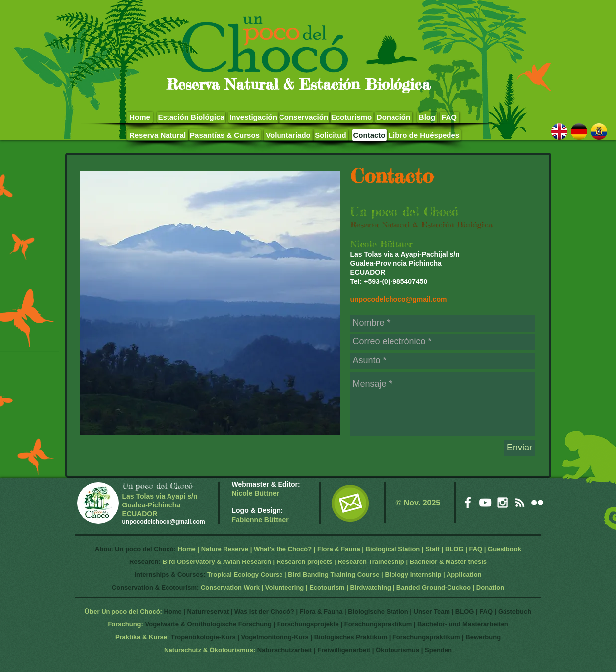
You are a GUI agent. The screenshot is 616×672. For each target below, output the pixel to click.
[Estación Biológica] (191, 117)
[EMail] (350, 503)
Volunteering (284, 588)
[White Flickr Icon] (537, 503)
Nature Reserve (225, 549)
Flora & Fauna (339, 549)
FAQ (476, 549)
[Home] (140, 117)
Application (464, 575)
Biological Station (393, 549)
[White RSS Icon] (520, 503)
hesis (478, 562)
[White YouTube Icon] (485, 503)
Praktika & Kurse (141, 637)
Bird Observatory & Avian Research (218, 562)
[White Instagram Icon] (503, 503)
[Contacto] (369, 135)
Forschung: (125, 624)
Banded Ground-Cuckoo (434, 588)
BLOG (454, 549)
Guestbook (504, 549)
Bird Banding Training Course (334, 575)
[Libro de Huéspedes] (424, 135)
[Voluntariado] (288, 135)
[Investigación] (253, 117)
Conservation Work (230, 588)
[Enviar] (520, 448)
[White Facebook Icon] (468, 503)
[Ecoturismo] (352, 117)
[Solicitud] (331, 135)
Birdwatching (371, 588)
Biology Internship (413, 575)
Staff (432, 549)
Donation (490, 588)
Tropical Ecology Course (245, 575)
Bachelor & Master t (440, 562)
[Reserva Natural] (158, 135)
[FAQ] (449, 117)
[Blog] (427, 117)
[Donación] (394, 117)
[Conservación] (304, 117)
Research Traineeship (371, 562)
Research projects (305, 562)
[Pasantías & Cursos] (225, 135)
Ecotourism (327, 588)
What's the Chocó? (283, 549)
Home (187, 549)
